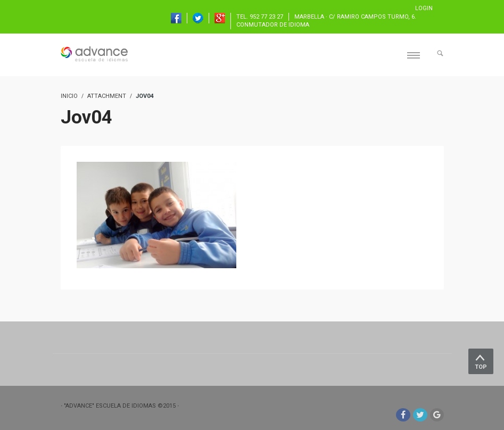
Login (424, 8)
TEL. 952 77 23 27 (260, 17)
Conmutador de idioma (273, 25)
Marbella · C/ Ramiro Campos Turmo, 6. (355, 17)
